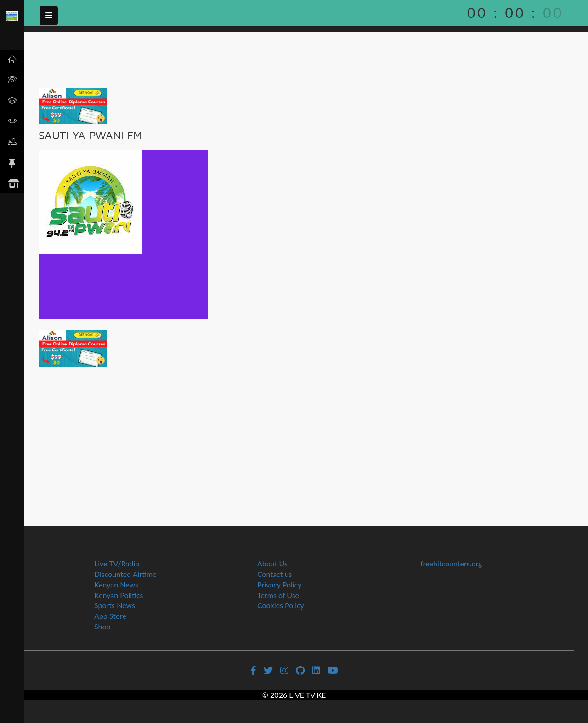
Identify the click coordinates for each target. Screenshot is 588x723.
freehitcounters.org (451, 563)
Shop (102, 626)
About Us (272, 563)
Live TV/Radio (117, 563)
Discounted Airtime (125, 574)
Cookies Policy (281, 605)
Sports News (115, 605)
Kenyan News (116, 585)
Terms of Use (278, 595)
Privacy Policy (280, 585)
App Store (110, 616)
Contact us (274, 574)
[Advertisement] (306, 435)
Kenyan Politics (119, 595)
